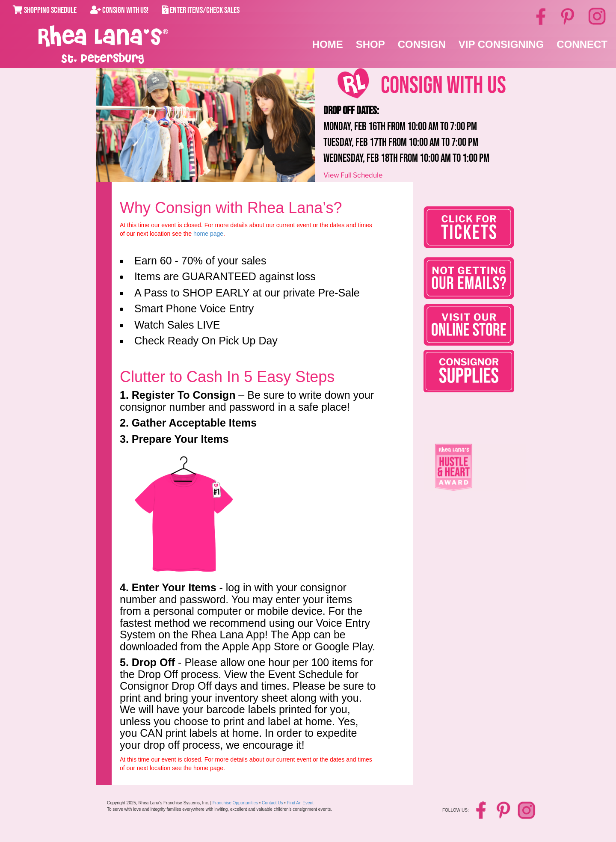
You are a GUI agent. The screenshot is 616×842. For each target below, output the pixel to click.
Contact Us (272, 803)
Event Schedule (305, 674)
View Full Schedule (353, 175)
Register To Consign (184, 395)
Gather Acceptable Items (194, 423)
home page (208, 234)
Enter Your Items (174, 587)
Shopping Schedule (45, 10)
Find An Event (300, 803)
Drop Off (153, 662)
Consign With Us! (119, 10)
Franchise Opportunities (235, 803)
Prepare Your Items (180, 439)
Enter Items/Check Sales (201, 10)
